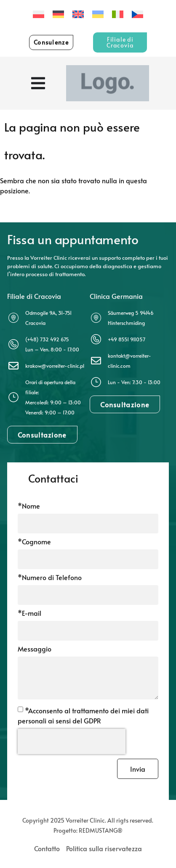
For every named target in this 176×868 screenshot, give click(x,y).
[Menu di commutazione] (38, 83)
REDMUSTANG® (101, 830)
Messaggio (35, 649)
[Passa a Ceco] (137, 14)
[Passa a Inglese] (78, 14)
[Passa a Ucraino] (98, 14)
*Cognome (34, 542)
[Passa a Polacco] (39, 14)
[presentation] (72, 741)
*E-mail (29, 613)
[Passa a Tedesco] (58, 14)
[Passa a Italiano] (118, 14)
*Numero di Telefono (50, 578)
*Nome (29, 506)
